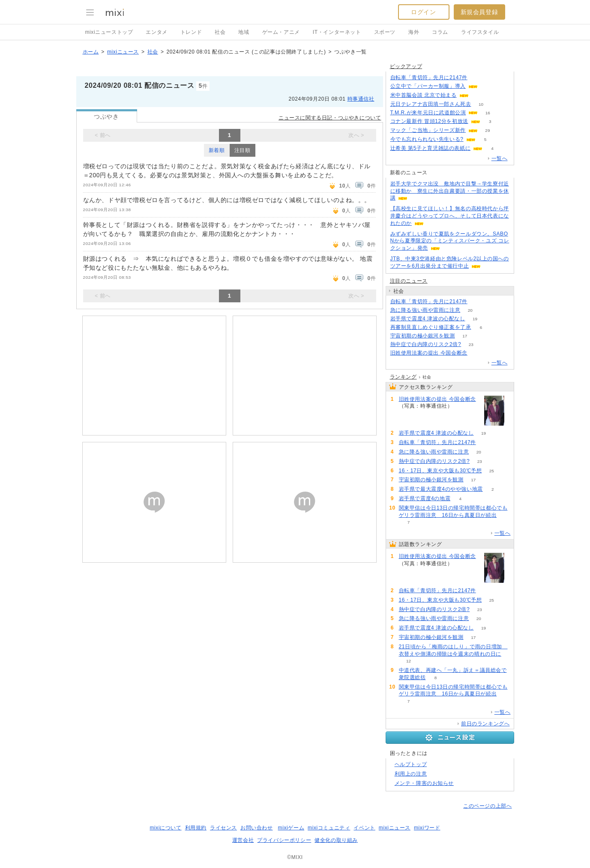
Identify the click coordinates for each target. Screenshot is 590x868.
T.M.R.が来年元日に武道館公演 (428, 113)
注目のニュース (409, 281)
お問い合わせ (257, 828)
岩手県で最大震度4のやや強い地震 (441, 489)
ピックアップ (406, 66)
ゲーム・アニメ (281, 32)
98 (477, 353)
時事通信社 (361, 99)
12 (409, 661)
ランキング (403, 377)
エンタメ (156, 32)
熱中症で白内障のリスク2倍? (426, 344)
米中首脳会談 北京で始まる (424, 95)
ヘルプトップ (411, 764)
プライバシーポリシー (284, 840)
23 (471, 345)
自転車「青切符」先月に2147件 (429, 78)
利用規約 (196, 828)
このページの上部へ (487, 806)
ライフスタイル (480, 32)
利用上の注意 (411, 774)
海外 (414, 32)
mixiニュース (123, 52)
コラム (440, 32)
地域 (244, 32)
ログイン (423, 12)
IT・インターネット (337, 32)
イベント (364, 828)
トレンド (191, 32)
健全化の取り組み (336, 840)
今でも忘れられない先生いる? (427, 139)
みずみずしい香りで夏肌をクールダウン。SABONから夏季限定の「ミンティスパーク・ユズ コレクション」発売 (450, 241)
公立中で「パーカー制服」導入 (428, 86)
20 (470, 310)
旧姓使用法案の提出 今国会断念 (429, 353)
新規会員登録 (479, 12)
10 (481, 104)
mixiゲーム (291, 828)
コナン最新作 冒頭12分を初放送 (429, 121)
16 (488, 113)
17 (465, 336)
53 (487, 86)
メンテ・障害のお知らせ (424, 783)
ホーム (91, 52)
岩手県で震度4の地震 (425, 498)
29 (487, 130)
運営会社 (243, 840)
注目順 (243, 150)
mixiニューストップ (109, 32)
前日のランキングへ (485, 724)
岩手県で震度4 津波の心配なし (428, 319)
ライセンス (223, 828)
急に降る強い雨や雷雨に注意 (425, 310)
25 (492, 471)
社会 (220, 32)
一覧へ (500, 158)
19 (475, 319)
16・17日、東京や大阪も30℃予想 (440, 471)
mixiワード (427, 828)
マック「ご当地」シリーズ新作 (428, 130)
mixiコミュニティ (329, 828)
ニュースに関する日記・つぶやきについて (330, 118)
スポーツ (385, 32)
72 (477, 78)
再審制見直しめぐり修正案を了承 (431, 327)
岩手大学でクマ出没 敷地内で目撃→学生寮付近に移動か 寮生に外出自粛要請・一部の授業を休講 (450, 191)
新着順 (217, 150)
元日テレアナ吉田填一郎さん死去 (431, 104)
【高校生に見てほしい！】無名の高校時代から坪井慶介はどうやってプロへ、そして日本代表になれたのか (450, 216)
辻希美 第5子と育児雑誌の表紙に (431, 148)
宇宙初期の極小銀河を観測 (423, 336)
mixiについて (165, 828)
